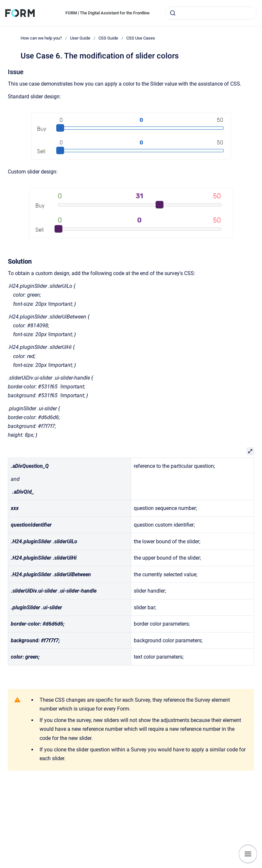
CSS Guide (108, 38)
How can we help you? (41, 38)
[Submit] (173, 13)
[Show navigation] (248, 854)
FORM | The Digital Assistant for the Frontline (107, 13)
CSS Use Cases (141, 38)
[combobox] (211, 13)
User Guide (80, 38)
